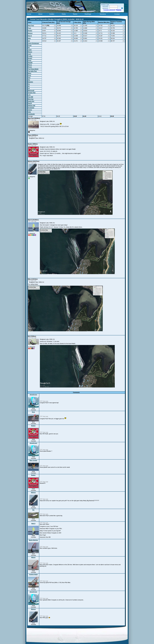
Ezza (33, 412)
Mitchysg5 (31, 91)
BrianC (30, 58)
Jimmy (30, 110)
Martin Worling (33, 540)
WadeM (30, 63)
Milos (30, 73)
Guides (52, 14)
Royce (30, 67)
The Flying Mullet (33, 69)
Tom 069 (30, 97)
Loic (29, 95)
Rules (64, 14)
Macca (30, 65)
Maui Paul (31, 26)
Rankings (88, 14)
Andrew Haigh (33, 575)
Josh (29, 54)
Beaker (30, 31)
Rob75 (30, 103)
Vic (29, 84)
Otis (29, 78)
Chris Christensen (33, 43)
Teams (75, 14)
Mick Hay (31, 99)
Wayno (30, 52)
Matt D (30, 36)
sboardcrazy (33, 395)
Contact (117, 14)
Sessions (103, 14)
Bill (29, 41)
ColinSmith (31, 114)
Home (29, 14)
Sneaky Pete (32, 93)
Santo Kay (31, 101)
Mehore (30, 33)
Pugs (29, 28)
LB (29, 88)
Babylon (30, 82)
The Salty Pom (32, 71)
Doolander (31, 108)
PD (29, 48)
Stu (29, 80)
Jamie (30, 50)
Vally (29, 112)
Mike (29, 38)
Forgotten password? (109, 10)
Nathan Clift (31, 106)
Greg (29, 75)
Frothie (30, 56)
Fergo (30, 45)
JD (29, 86)
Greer (30, 60)
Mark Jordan (33, 461)
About (40, 14)
